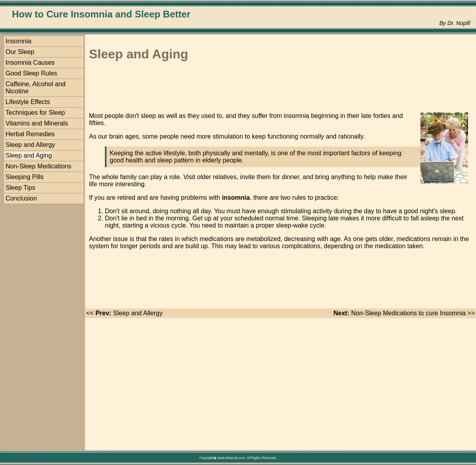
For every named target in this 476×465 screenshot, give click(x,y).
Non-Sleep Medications (38, 166)
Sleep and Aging (29, 155)
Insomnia (18, 41)
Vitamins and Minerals (37, 123)
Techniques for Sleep (35, 113)
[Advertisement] (234, 88)
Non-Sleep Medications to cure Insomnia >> (404, 313)
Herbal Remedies (30, 134)
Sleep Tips (20, 188)
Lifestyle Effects (28, 102)
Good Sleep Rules (31, 73)
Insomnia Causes (30, 63)
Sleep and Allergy (30, 145)
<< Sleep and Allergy (124, 313)
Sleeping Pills (25, 177)
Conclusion (21, 198)
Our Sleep (20, 52)
